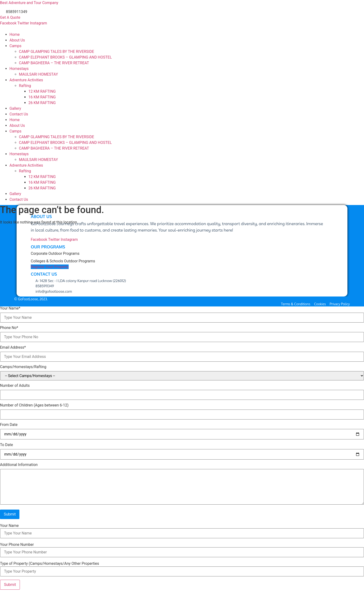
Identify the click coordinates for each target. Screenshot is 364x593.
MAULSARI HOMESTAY (38, 74)
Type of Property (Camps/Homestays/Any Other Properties (50, 564)
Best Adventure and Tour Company (29, 3)
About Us (17, 40)
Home (15, 34)
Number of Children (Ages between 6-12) (34, 405)
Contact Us (19, 114)
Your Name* (10, 308)
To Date (7, 445)
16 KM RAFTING (42, 97)
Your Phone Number (17, 545)
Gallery (15, 108)
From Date (9, 425)
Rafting (25, 86)
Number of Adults (15, 386)
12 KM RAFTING (42, 91)
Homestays (19, 69)
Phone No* (9, 328)
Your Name (9, 526)
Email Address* (13, 347)
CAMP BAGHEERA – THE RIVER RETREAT (54, 63)
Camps (15, 46)
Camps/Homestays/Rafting (23, 367)
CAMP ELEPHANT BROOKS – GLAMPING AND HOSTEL (65, 57)
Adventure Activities (26, 80)
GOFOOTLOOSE (13, 29)
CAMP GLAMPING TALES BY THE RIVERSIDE (57, 52)
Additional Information (19, 465)
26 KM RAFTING (42, 103)
